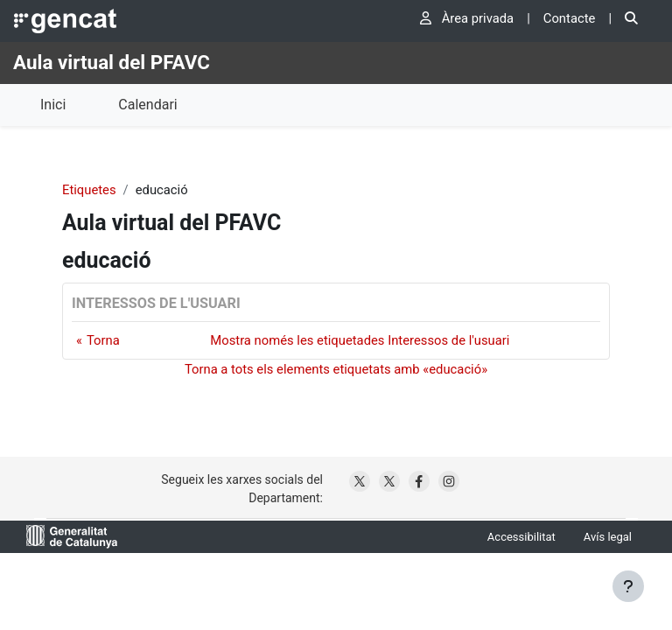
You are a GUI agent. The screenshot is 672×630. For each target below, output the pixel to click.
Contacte (570, 18)
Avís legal (608, 537)
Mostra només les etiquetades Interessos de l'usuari (360, 340)
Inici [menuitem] (53, 105)
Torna (103, 340)
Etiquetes (89, 190)
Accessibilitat (521, 537)
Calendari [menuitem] (147, 105)
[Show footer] (628, 586)
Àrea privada (467, 18)
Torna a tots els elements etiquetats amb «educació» (336, 369)
